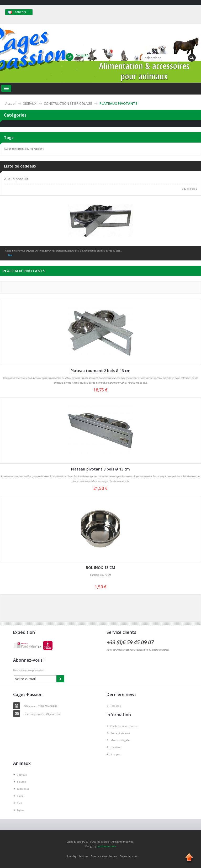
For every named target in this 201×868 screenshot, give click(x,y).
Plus (10, 255)
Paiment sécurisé (120, 733)
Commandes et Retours (104, 856)
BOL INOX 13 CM (100, 568)
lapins (21, 810)
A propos (115, 754)
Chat (20, 803)
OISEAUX (30, 103)
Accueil (11, 103)
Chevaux (22, 775)
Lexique (84, 856)
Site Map (72, 856)
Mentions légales (120, 740)
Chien (20, 796)
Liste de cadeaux (20, 166)
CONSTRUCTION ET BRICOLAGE (68, 103)
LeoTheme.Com (106, 846)
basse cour (23, 789)
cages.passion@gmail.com (46, 714)
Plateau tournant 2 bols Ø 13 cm (100, 371)
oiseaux (22, 782)
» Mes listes (189, 189)
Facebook (116, 706)
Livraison (116, 747)
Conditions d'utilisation (124, 726)
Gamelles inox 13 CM (100, 575)
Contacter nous (129, 856)
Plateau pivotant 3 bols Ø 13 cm (100, 469)
